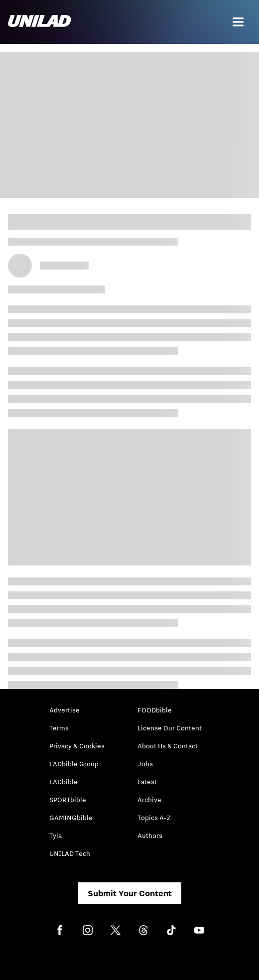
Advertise (65, 710)
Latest (147, 782)
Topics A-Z (154, 818)
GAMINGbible (71, 818)
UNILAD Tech (70, 853)
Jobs (145, 764)
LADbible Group (74, 764)
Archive (149, 800)
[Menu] (238, 22)
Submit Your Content (130, 893)
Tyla (56, 836)
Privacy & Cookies (77, 746)
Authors (150, 836)
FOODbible (155, 710)
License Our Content (170, 728)
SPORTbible (68, 800)
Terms (59, 728)
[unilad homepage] (39, 22)
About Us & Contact (168, 746)
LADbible (64, 782)
